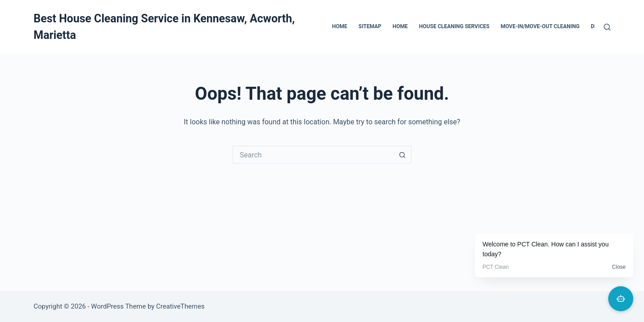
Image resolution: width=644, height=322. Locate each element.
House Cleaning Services (454, 26)
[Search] (607, 27)
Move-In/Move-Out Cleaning (540, 26)
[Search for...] (313, 155)
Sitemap (370, 26)
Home (340, 26)
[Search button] (402, 155)
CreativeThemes (180, 306)
